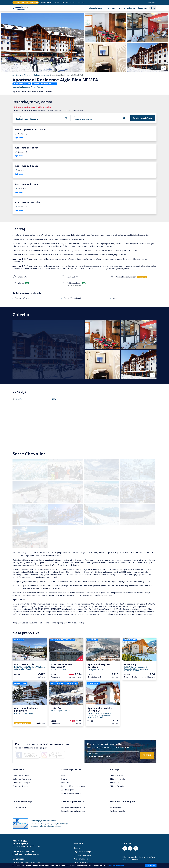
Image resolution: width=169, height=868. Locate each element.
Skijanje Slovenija (117, 786)
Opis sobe (19, 138)
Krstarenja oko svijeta (21, 783)
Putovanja (111, 8)
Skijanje (27, 75)
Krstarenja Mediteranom (22, 779)
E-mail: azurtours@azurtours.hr (26, 854)
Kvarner (65, 779)
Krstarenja (143, 8)
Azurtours (17, 75)
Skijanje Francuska (41, 75)
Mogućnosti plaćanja (82, 852)
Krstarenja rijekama (20, 786)
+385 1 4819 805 (77, 2)
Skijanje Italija (116, 783)
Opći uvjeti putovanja (82, 855)
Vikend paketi (116, 807)
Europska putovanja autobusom (74, 807)
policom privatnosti (117, 865)
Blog (153, 8)
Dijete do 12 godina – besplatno (74, 786)
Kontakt (152, 2)
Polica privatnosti (81, 859)
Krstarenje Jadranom (21, 775)
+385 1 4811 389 (61, 2)
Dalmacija (65, 783)
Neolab (135, 860)
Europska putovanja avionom (73, 811)
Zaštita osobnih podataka (84, 863)
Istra (63, 775)
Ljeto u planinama (127, 8)
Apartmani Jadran (68, 790)
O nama (77, 848)
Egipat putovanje (19, 807)
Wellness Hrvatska (118, 811)
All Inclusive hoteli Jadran (71, 793)
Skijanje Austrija (117, 775)
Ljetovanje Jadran (95, 8)
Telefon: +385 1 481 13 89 (23, 851)
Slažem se (151, 865)
